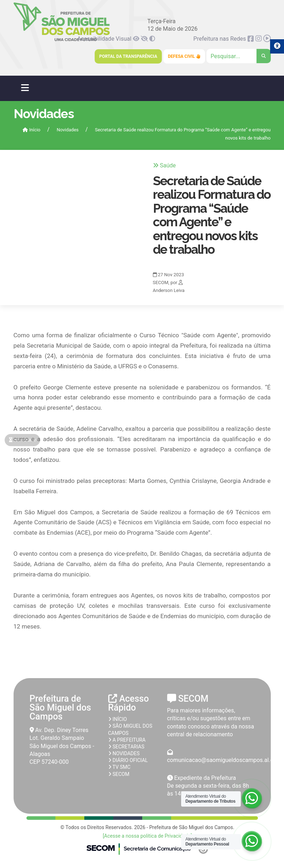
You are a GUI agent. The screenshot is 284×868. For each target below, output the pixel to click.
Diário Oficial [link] (128, 760)
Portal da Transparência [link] (128, 56)
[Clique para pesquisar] (239, 56)
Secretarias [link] (126, 747)
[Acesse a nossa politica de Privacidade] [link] (148, 836)
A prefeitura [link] (127, 740)
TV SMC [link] (119, 767)
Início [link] (31, 130)
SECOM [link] (119, 774)
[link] (137, 39)
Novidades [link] (68, 130)
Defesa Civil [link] (184, 56)
